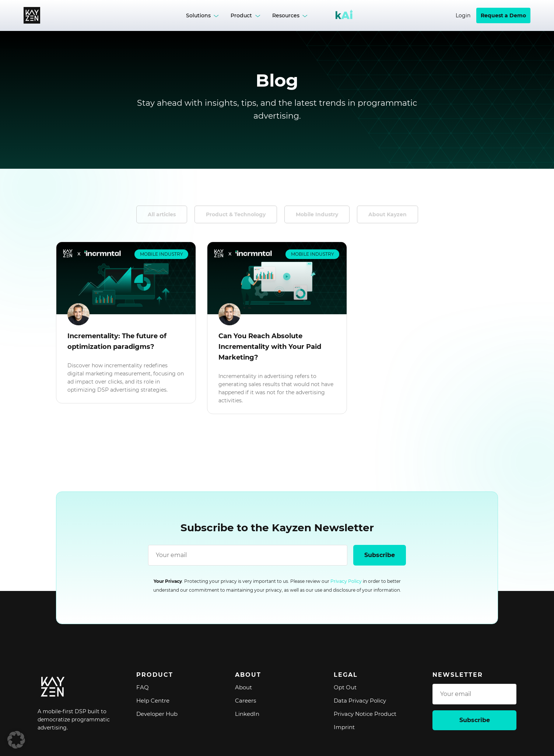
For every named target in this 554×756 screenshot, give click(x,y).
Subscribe (380, 555)
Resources (286, 15)
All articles (162, 214)
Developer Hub (157, 714)
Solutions (198, 15)
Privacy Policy (346, 581)
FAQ (143, 687)
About (243, 687)
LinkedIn (247, 714)
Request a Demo (503, 15)
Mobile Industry (317, 214)
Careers (246, 701)
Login (463, 15)
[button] (16, 740)
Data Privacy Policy (360, 701)
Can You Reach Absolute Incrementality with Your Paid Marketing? (270, 347)
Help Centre (153, 701)
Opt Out (345, 687)
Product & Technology (236, 214)
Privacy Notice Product (365, 714)
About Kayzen (388, 214)
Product (241, 15)
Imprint (344, 727)
